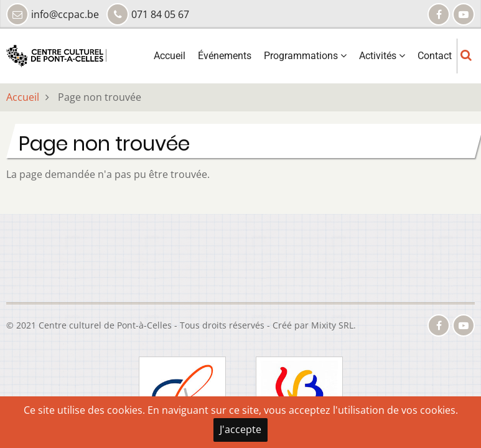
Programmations (305, 56)
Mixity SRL (332, 325)
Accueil (170, 56)
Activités (382, 56)
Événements (225, 56)
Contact (435, 56)
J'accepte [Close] (240, 429)
